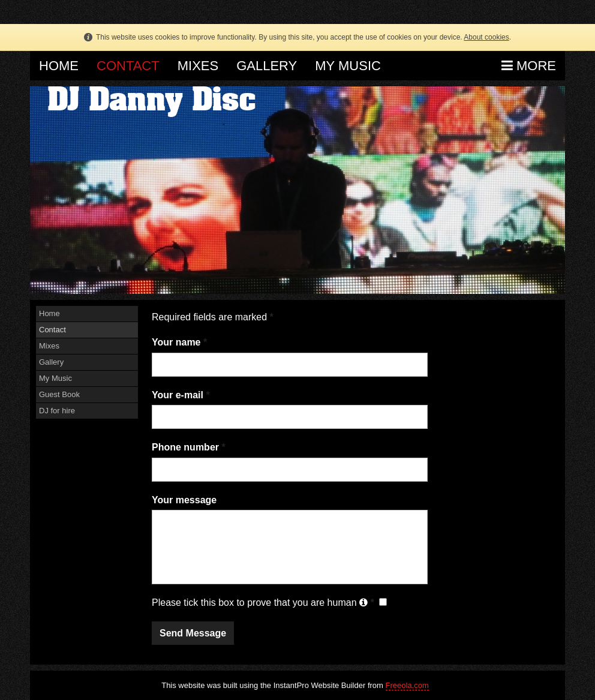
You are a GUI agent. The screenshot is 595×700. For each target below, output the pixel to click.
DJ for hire (57, 411)
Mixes (198, 66)
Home (59, 66)
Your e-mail (181, 395)
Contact (128, 66)
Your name (179, 342)
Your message (184, 500)
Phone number (189, 447)
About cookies (486, 37)
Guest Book (59, 394)
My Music (348, 66)
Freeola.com (407, 685)
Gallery (267, 66)
